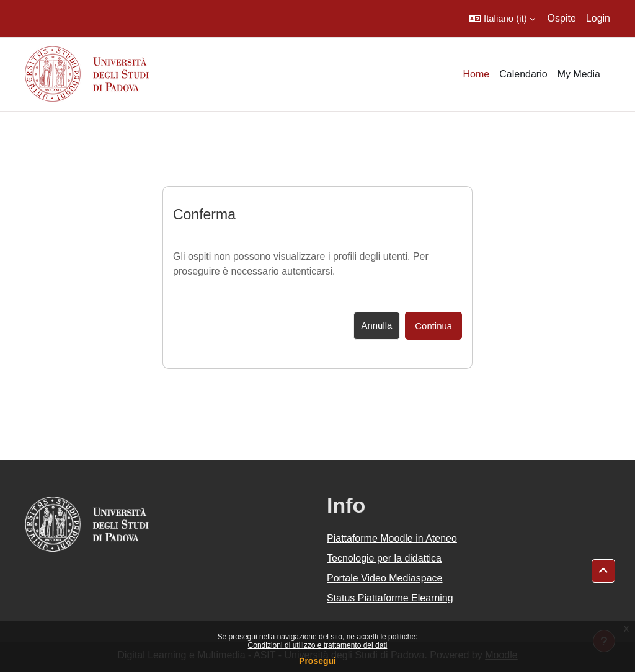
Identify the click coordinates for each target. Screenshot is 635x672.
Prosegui (317, 661)
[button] (502, 19)
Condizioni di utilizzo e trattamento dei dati (318, 645)
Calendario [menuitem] (523, 74)
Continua (433, 326)
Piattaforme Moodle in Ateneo (392, 538)
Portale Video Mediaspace (385, 578)
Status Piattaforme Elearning (390, 598)
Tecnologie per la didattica (384, 558)
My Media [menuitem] (579, 74)
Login (598, 18)
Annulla (377, 325)
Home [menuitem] (477, 74)
